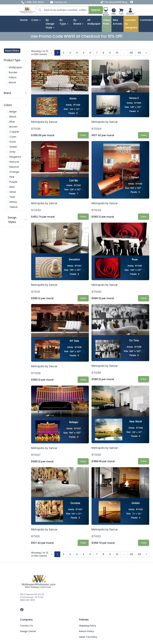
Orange (13, 172)
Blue (11, 122)
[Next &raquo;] (146, 53)
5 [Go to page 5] (84, 53)
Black (11, 117)
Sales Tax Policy (88, 637)
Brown (12, 127)
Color (35, 20)
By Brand (77, 22)
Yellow (12, 207)
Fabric (11, 77)
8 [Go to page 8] (103, 53)
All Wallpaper (94, 22)
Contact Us (58, 2)
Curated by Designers (131, 24)
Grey (11, 152)
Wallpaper (14, 67)
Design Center (28, 631)
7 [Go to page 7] (97, 53)
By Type (63, 22)
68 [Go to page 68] (131, 53)
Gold (11, 142)
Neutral (13, 167)
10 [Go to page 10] (117, 53)
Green (12, 147)
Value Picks (107, 22)
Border (11, 72)
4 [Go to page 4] (77, 53)
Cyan (11, 137)
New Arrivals (117, 22)
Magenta (14, 157)
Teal (11, 197)
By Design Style (50, 24)
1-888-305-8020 (32, 2)
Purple (12, 182)
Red (10, 187)
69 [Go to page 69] (139, 53)
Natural (13, 162)
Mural (11, 82)
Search (96, 10)
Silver (11, 192)
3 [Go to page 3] (70, 53)
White (12, 202)
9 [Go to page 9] (110, 53)
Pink (10, 177)
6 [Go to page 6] (90, 53)
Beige (11, 112)
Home (24, 20)
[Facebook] (132, 2)
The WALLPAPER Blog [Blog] (114, 2)
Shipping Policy (88, 626)
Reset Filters (12, 51)
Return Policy (86, 631)
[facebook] (77, 610)
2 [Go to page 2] (64, 53)
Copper (13, 132)
